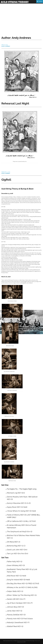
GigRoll (6, 180)
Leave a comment (6, 46)
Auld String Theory (15, 2)
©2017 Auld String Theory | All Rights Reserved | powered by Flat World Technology (19, 641)
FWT (25, 642)
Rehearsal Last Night (15, 103)
